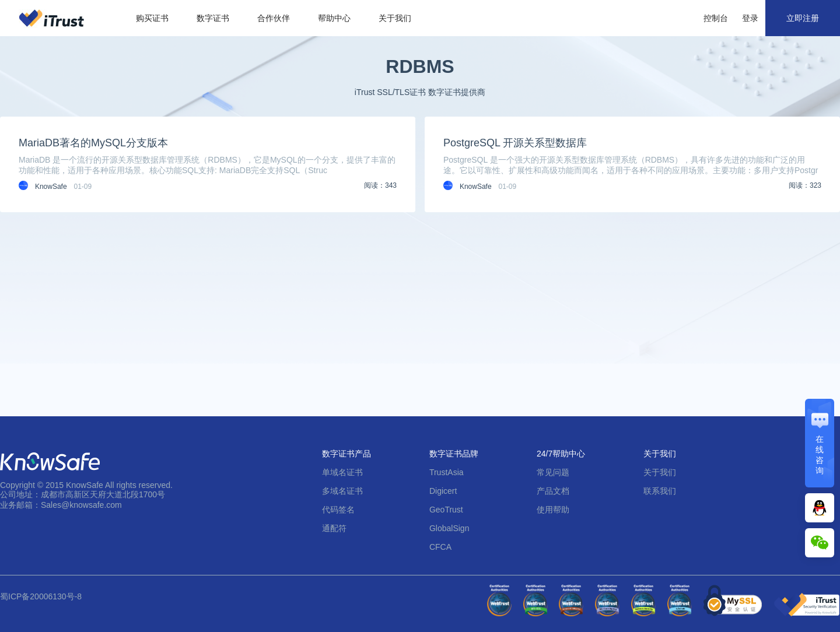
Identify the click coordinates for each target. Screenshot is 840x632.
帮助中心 (334, 18)
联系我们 (660, 491)
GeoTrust (446, 510)
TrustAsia (447, 472)
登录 (750, 18)
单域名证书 (342, 472)
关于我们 (395, 18)
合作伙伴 (274, 18)
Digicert (443, 491)
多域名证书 (342, 491)
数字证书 (213, 18)
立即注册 (803, 18)
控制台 (716, 18)
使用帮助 (553, 510)
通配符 (334, 528)
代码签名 (338, 510)
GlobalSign (449, 528)
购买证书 (152, 18)
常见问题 (553, 472)
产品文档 (553, 491)
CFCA (440, 547)
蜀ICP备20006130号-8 (41, 596)
